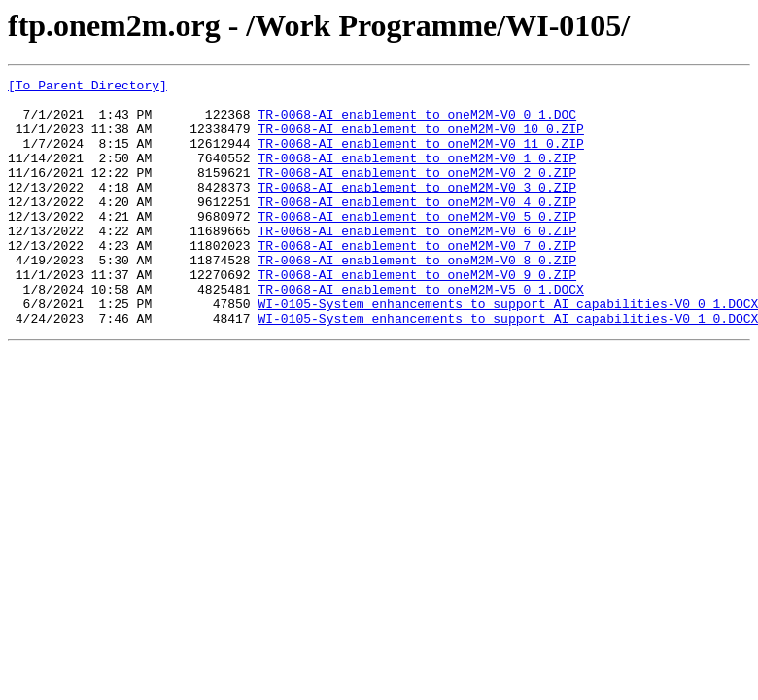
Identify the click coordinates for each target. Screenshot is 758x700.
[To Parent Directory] (87, 87)
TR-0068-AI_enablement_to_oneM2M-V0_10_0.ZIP (420, 140)
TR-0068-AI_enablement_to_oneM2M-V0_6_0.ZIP (417, 262)
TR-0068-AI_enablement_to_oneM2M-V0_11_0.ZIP (420, 157)
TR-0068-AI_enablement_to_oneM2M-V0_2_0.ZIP (417, 192)
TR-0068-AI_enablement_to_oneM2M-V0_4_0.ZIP (417, 227)
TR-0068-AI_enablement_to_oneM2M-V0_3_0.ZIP (417, 210)
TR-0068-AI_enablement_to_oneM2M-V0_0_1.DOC (417, 122)
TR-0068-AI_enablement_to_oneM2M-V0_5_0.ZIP (417, 245)
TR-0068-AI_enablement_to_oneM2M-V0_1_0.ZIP (417, 175)
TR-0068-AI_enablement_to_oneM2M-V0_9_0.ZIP (417, 315)
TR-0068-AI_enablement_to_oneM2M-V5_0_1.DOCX (420, 332)
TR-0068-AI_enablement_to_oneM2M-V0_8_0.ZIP (417, 297)
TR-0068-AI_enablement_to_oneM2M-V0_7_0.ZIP (417, 280)
